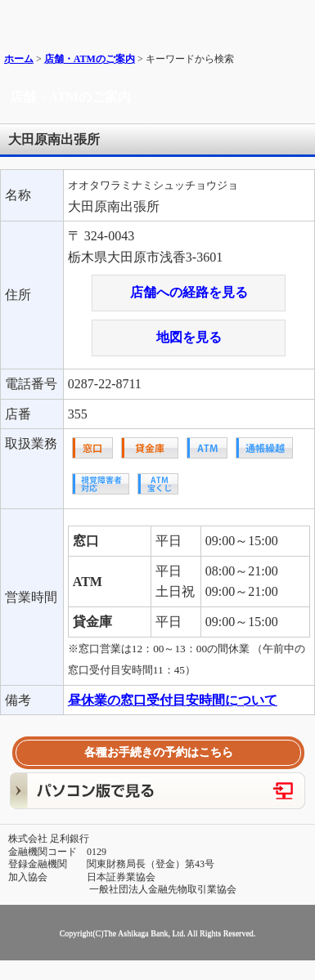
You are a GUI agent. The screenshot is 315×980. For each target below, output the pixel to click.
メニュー (297, 18)
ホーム (19, 59)
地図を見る (189, 337)
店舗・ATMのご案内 (90, 59)
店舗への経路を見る (189, 292)
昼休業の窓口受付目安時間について (173, 700)
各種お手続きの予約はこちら (159, 752)
